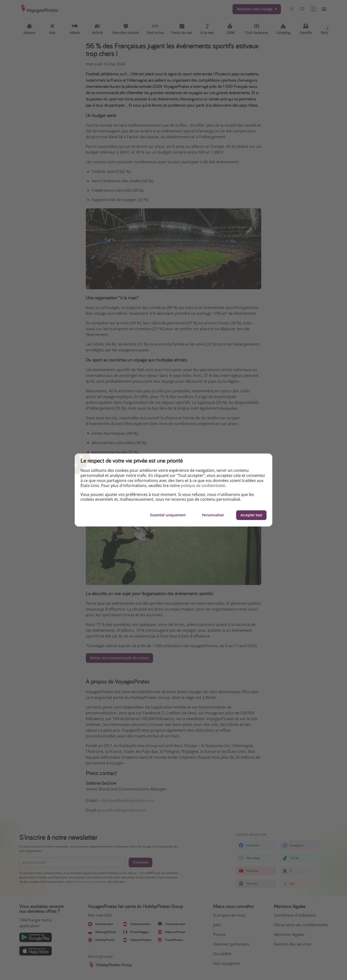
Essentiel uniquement (168, 515)
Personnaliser (213, 515)
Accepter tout (251, 515)
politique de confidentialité (203, 486)
